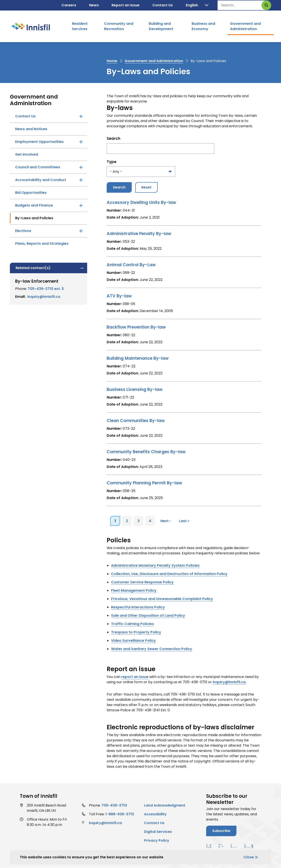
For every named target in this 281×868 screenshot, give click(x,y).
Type (112, 162)
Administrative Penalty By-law (139, 234)
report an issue (135, 677)
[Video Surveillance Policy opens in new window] (133, 641)
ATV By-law (119, 296)
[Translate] (197, 5)
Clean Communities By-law (136, 421)
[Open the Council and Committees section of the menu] (81, 167)
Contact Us (163, 5)
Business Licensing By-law (135, 389)
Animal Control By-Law (131, 265)
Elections (23, 231)
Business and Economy (203, 26)
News (94, 5)
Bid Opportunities (31, 193)
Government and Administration (245, 26)
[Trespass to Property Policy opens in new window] (136, 632)
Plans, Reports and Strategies (42, 244)
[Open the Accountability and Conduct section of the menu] (81, 180)
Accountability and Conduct (41, 180)
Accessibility (155, 814)
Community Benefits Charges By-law (146, 452)
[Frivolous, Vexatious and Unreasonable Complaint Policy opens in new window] (162, 599)
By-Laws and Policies (34, 218)
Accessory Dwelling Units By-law (141, 202)
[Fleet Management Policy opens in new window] (134, 590)
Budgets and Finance (34, 205)
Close (249, 857)
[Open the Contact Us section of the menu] (81, 116)
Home (112, 61)
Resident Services (80, 26)
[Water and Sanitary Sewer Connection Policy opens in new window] (152, 649)
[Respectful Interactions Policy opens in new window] (138, 607)
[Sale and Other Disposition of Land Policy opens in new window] (148, 616)
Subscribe (221, 831)
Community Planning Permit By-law (144, 483)
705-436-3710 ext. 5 (46, 289)
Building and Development (161, 26)
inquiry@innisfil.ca (44, 297)
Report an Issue (125, 5)
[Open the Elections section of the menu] (81, 231)
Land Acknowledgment (165, 805)
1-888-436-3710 (120, 814)
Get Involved (27, 154)
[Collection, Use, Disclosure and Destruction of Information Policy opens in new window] (169, 574)
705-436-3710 (114, 805)
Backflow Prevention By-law (136, 327)
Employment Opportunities (39, 142)
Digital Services (158, 832)
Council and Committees (38, 167)
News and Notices (31, 129)
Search (113, 138)
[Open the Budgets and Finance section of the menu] (81, 205)
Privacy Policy (157, 840)
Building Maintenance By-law (138, 358)
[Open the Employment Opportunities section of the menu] (81, 142)
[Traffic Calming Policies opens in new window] (132, 624)
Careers (69, 5)
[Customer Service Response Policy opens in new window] (142, 582)
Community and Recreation (119, 26)
